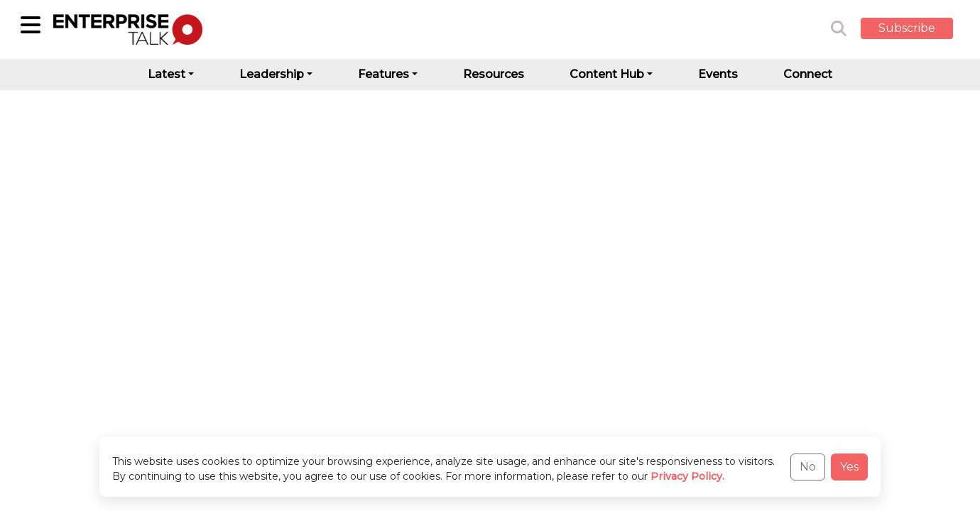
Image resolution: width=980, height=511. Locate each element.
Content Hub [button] (607, 74)
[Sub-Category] (31, 25)
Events (718, 74)
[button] (918, 29)
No (808, 467)
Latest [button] (167, 74)
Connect (808, 74)
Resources (494, 74)
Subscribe (907, 28)
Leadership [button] (272, 74)
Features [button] (383, 74)
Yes (849, 467)
